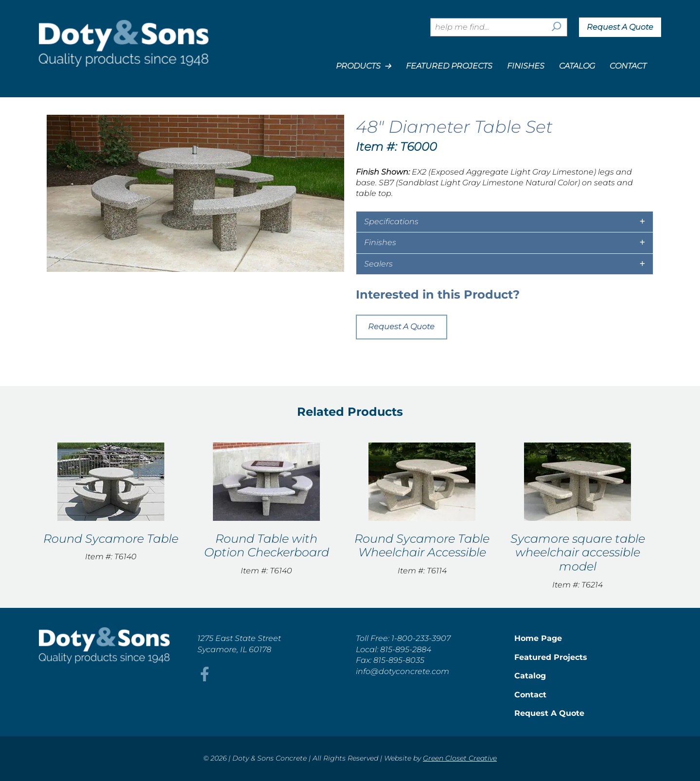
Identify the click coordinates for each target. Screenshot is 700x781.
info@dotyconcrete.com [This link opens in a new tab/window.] (402, 671)
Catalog (577, 66)
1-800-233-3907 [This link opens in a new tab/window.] (421, 638)
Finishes (526, 66)
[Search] (557, 27)
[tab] (505, 222)
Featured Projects (449, 66)
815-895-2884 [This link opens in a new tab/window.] (406, 649)
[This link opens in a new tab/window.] (205, 679)
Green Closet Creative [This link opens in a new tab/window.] (460, 758)
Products (364, 66)
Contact (628, 66)
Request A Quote (620, 27)
